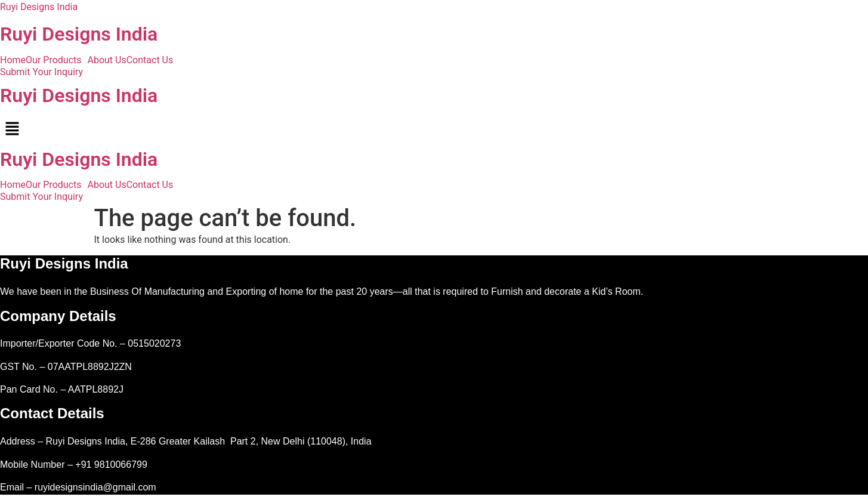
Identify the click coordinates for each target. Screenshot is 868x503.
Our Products (53, 60)
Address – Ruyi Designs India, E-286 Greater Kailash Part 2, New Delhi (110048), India (186, 441)
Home (13, 60)
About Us (106, 60)
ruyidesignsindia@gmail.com (95, 487)
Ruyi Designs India (39, 7)
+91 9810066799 (111, 465)
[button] (56, 60)
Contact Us (150, 60)
